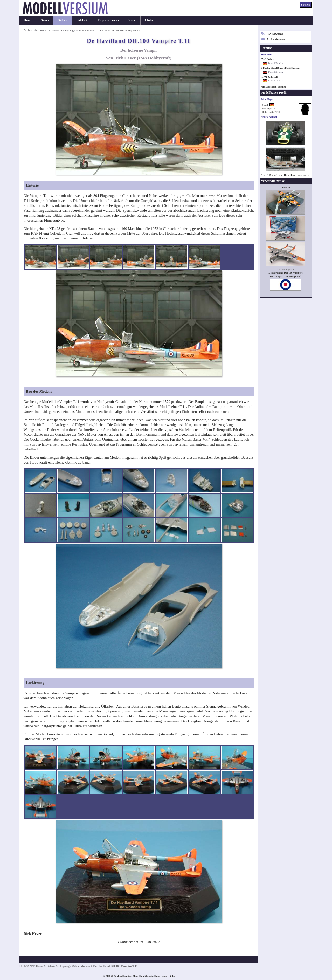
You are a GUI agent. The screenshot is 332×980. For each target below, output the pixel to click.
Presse (132, 20)
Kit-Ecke (83, 20)
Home (28, 20)
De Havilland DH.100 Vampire (285, 273)
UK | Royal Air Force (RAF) (286, 276)
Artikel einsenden (276, 39)
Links (172, 976)
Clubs (149, 20)
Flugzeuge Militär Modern (78, 30)
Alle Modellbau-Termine (273, 87)
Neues (45, 20)
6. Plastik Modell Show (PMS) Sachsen (280, 68)
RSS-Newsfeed (275, 34)
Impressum (161, 976)
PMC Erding (267, 59)
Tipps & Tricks (108, 20)
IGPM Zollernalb (269, 77)
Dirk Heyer (290, 175)
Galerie (63, 20)
